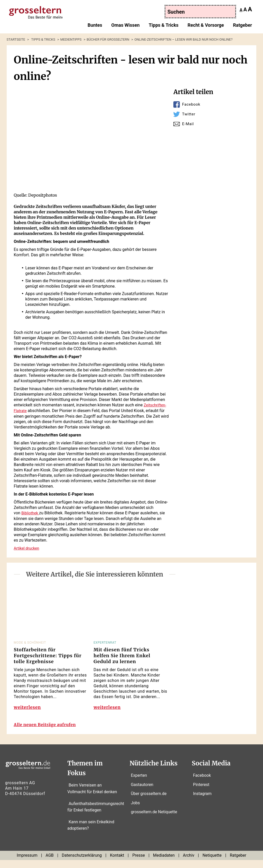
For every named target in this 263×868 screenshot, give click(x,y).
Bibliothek (31, 512)
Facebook (192, 104)
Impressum (27, 863)
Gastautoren (142, 792)
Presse (139, 863)
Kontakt (117, 863)
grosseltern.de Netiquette (154, 820)
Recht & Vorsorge (206, 27)
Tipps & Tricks (164, 27)
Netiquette (212, 863)
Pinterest (201, 792)
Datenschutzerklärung (82, 863)
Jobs (135, 811)
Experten (139, 783)
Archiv (189, 863)
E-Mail (188, 124)
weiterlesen (28, 710)
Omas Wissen (125, 27)
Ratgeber (242, 27)
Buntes (95, 27)
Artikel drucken (28, 547)
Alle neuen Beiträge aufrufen (49, 732)
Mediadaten (164, 863)
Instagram (202, 802)
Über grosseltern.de (149, 802)
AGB (50, 863)
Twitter (189, 114)
